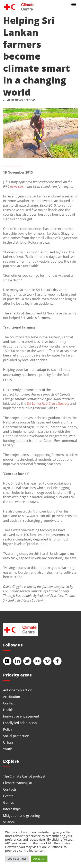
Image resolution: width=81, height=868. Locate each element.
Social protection (16, 736)
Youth (8, 749)
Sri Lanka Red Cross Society (48, 403)
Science (9, 822)
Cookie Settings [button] (17, 859)
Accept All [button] (39, 859)
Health (8, 710)
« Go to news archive (19, 100)
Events (8, 796)
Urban (8, 742)
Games (8, 802)
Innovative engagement (21, 716)
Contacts (10, 789)
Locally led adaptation (20, 723)
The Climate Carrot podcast (24, 776)
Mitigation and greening (21, 815)
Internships (12, 809)
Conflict (9, 703)
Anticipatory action (18, 690)
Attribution (12, 697)
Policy (8, 729)
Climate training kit (18, 783)
